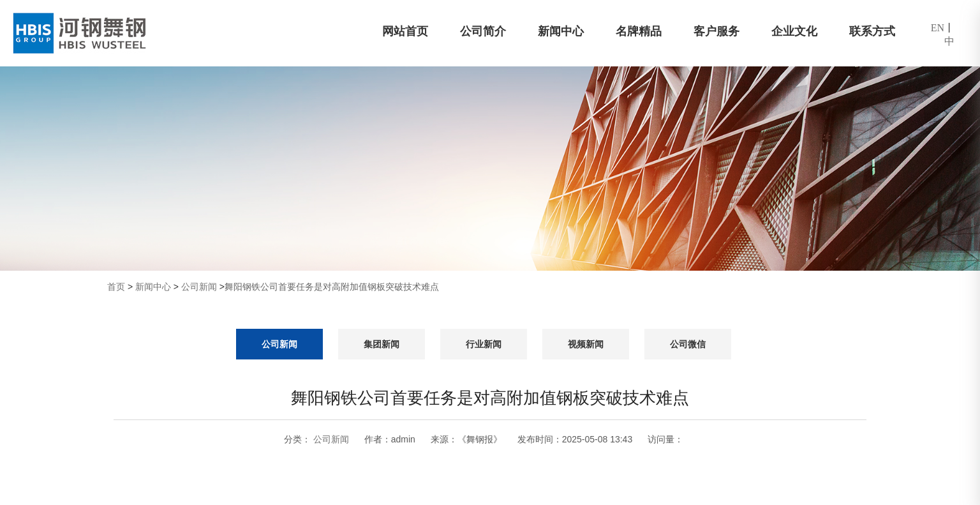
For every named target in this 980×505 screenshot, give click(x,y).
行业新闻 (484, 344)
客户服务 (716, 31)
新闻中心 (561, 31)
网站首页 (405, 31)
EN (938, 28)
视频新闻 (586, 344)
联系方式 (872, 31)
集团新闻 (382, 344)
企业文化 (794, 31)
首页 (116, 287)
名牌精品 (639, 31)
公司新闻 (199, 287)
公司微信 (688, 344)
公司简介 (483, 31)
